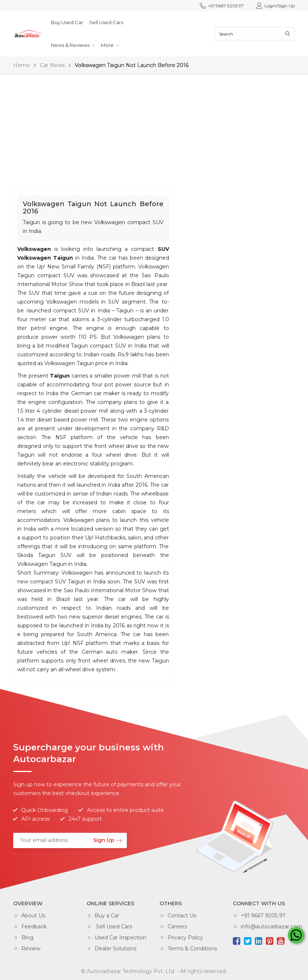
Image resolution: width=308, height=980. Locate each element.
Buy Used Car (67, 22)
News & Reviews (73, 45)
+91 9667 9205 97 (222, 6)
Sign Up (107, 840)
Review (31, 949)
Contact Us (182, 916)
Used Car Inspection (120, 938)
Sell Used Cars (106, 22)
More (110, 45)
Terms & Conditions (192, 949)
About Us (33, 916)
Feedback (34, 927)
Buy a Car (107, 916)
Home (21, 65)
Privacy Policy (185, 938)
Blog (27, 938)
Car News (52, 65)
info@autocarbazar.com (272, 927)
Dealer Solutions (115, 949)
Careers (177, 927)
